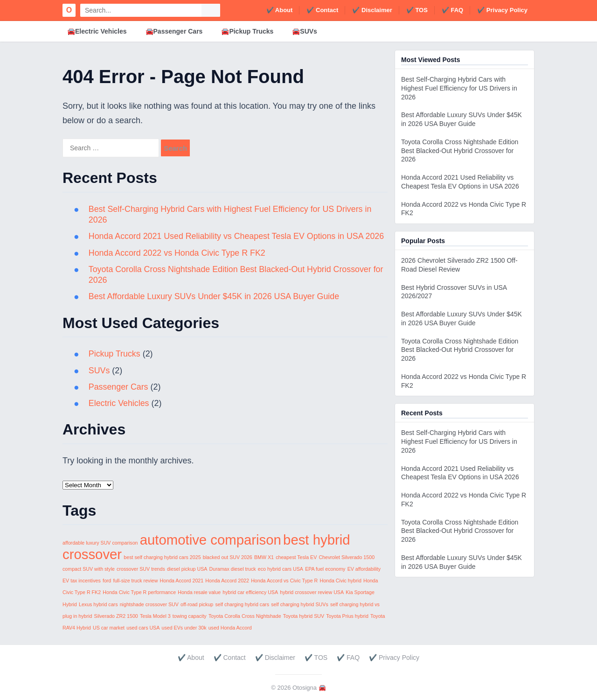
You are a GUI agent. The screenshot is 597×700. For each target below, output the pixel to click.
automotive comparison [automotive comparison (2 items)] (211, 540)
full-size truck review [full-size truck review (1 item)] (135, 581)
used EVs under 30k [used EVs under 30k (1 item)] (184, 628)
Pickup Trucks (115, 354)
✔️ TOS (417, 10)
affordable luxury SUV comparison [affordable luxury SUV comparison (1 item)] (100, 543)
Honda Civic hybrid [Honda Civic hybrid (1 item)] (340, 581)
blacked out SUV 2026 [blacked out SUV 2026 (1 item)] (228, 557)
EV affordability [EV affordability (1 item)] (364, 569)
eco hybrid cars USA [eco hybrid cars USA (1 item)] (281, 569)
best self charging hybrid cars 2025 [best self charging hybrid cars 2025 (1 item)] (162, 557)
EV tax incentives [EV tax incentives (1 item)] (82, 581)
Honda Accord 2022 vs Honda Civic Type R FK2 (178, 253)
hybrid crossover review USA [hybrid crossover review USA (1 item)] (312, 592)
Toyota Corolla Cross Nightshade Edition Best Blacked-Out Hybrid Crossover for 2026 (460, 151)
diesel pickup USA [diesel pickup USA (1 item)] (187, 569)
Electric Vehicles (119, 403)
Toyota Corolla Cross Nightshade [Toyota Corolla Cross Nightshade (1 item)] (245, 616)
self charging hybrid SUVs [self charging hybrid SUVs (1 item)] (300, 604)
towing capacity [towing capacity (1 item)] (190, 616)
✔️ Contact (322, 10)
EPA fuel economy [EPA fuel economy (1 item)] (325, 569)
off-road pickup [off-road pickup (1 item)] (197, 604)
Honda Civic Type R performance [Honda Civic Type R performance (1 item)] (139, 592)
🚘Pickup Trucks (247, 31)
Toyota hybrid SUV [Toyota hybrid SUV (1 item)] (304, 616)
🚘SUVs (305, 31)
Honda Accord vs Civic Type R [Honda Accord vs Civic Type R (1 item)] (284, 581)
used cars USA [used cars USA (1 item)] (143, 628)
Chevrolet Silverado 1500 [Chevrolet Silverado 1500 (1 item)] (347, 557)
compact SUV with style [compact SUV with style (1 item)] (89, 569)
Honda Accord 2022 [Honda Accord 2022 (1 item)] (227, 581)
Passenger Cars (119, 387)
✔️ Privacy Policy (502, 10)
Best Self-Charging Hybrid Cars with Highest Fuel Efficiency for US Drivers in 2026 (459, 88)
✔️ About (280, 10)
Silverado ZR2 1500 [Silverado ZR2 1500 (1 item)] (116, 616)
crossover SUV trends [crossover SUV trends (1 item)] (141, 569)
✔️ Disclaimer (372, 10)
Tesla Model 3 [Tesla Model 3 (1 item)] (155, 616)
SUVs (99, 371)
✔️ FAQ (452, 10)
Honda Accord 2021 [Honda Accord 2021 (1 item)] (182, 581)
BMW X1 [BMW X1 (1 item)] (264, 557)
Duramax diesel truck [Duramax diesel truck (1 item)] (233, 569)
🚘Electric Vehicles (97, 31)
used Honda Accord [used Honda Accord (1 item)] (230, 628)
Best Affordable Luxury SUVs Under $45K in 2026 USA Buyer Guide (215, 296)
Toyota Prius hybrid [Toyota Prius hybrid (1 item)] (347, 616)
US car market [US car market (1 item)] (109, 628)
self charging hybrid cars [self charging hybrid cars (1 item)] (242, 604)
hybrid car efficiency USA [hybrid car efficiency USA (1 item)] (250, 592)
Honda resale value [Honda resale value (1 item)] (199, 592)
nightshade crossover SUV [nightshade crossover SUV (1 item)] (149, 604)
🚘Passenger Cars (174, 31)
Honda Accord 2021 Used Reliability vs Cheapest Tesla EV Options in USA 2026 (238, 236)
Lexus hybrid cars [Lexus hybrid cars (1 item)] (98, 604)
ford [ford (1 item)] (107, 581)
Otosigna (305, 688)
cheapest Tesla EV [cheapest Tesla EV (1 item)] (296, 557)
